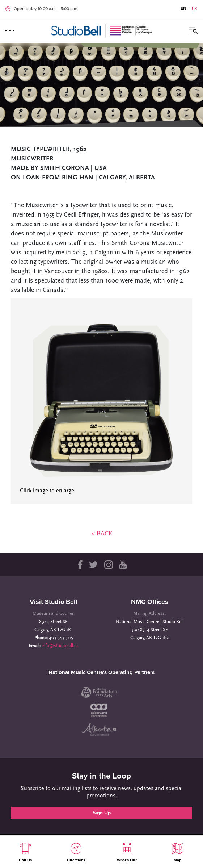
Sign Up (102, 813)
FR (194, 8)
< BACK (102, 534)
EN (183, 8)
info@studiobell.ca (60, 646)
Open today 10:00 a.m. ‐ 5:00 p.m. (46, 9)
